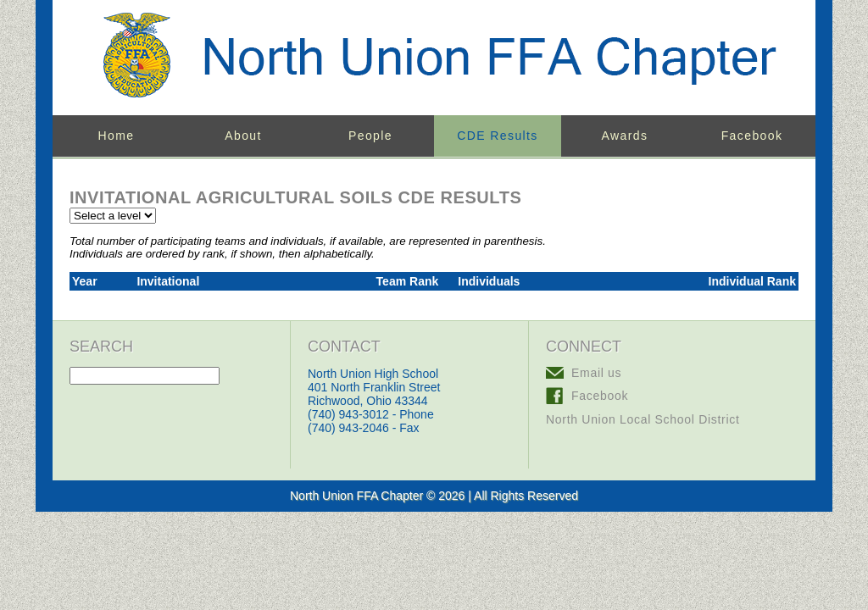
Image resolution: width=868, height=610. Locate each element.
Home (117, 136)
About (243, 136)
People (370, 136)
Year (85, 281)
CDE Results (498, 136)
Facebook (752, 136)
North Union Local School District (643, 419)
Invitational (168, 281)
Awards (625, 136)
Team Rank (408, 281)
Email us (596, 373)
